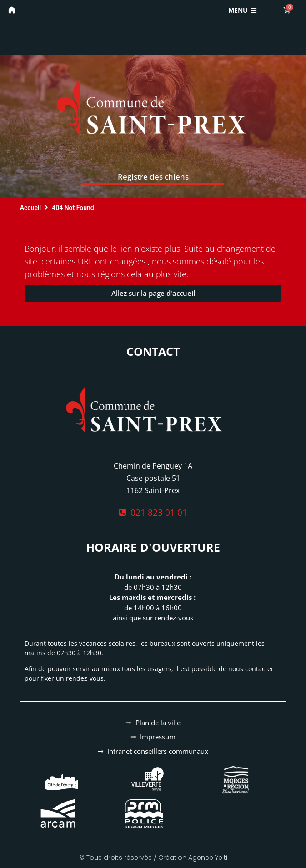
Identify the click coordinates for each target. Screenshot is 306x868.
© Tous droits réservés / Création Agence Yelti (153, 858)
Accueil (31, 208)
